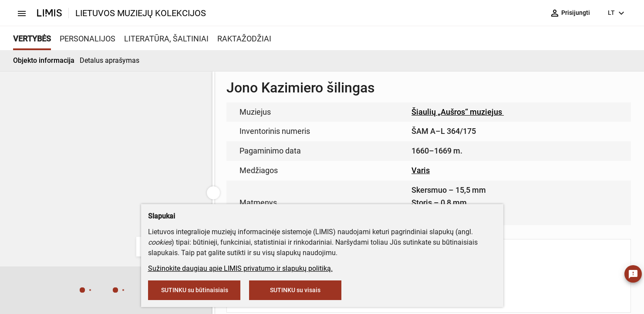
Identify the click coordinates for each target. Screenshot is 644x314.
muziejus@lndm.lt (317, 128)
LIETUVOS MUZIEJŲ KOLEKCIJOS (141, 13)
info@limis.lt (278, 183)
